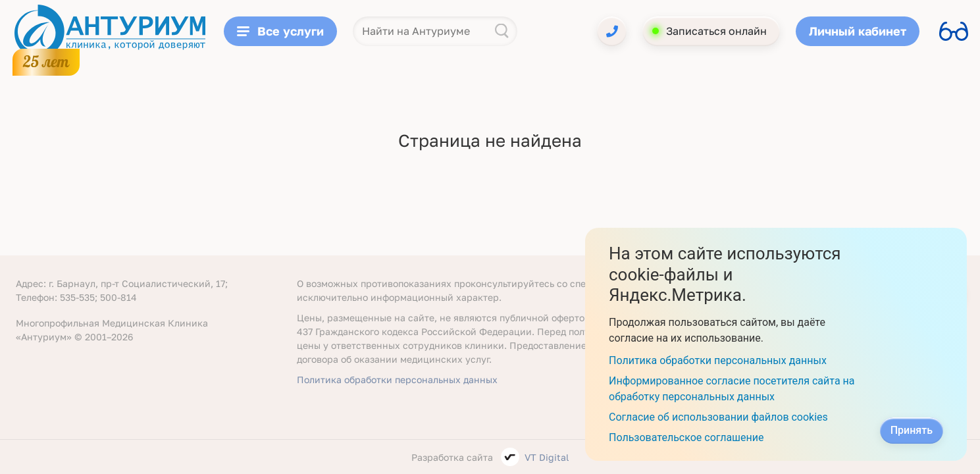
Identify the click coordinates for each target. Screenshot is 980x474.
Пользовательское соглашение (686, 437)
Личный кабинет (858, 31)
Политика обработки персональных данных (397, 380)
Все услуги (280, 31)
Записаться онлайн (716, 31)
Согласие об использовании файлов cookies (718, 417)
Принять (912, 430)
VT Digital (547, 457)
